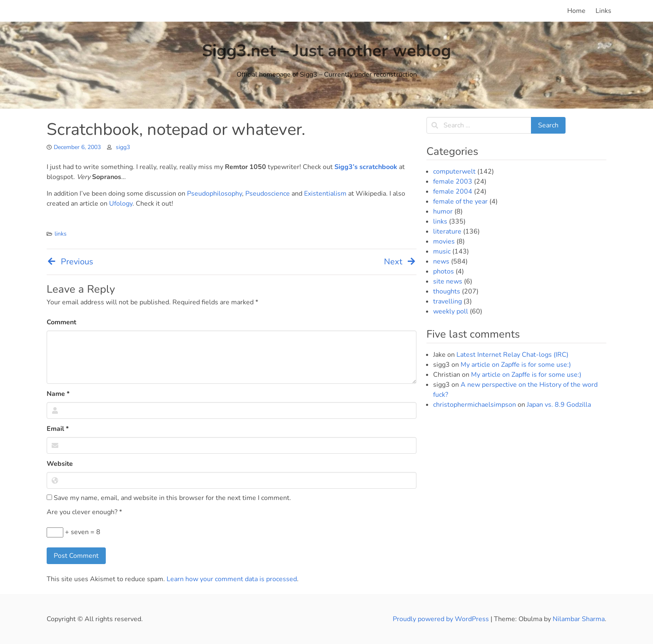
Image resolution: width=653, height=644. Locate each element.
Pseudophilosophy (214, 194)
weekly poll (451, 311)
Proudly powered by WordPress (442, 619)
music (442, 251)
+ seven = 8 (74, 532)
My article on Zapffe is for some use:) (516, 365)
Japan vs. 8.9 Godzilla (559, 405)
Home (576, 11)
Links (603, 11)
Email (58, 429)
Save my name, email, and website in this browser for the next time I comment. (169, 498)
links (61, 234)
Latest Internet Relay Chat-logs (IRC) (512, 355)
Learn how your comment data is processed (232, 579)
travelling (447, 301)
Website (60, 464)
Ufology (121, 204)
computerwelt (454, 172)
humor (443, 211)
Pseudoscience (268, 194)
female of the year (460, 201)
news (441, 261)
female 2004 (453, 191)
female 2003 (453, 182)
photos (444, 271)
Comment (61, 322)
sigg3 (123, 147)
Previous (70, 262)
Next (400, 262)
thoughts (447, 291)
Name (58, 394)
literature (447, 231)
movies (444, 241)
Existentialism (325, 194)
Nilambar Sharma (579, 619)
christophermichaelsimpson (475, 405)
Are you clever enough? (84, 512)
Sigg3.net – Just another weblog (326, 51)
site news (448, 281)
